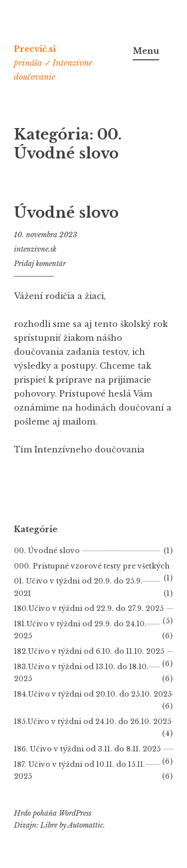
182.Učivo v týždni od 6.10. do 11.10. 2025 (89, 651)
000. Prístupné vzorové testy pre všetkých (92, 566)
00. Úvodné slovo (47, 551)
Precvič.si (35, 49)
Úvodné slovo (66, 213)
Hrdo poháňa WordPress (53, 813)
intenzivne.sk (35, 249)
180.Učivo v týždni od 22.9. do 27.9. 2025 (89, 608)
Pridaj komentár (40, 264)
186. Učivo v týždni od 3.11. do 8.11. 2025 (87, 749)
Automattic (86, 825)
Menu (146, 51)
